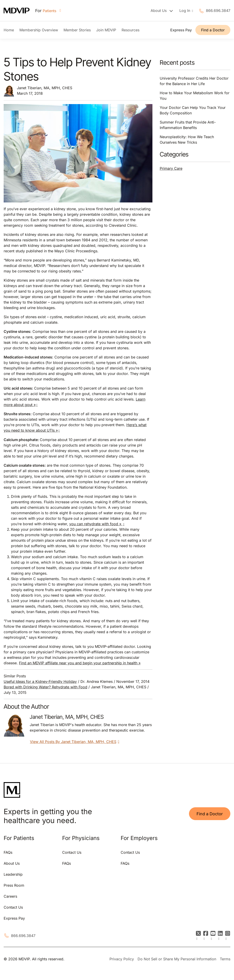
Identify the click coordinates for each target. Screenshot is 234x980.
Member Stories (77, 30)
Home (9, 30)
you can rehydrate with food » (96, 524)
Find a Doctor (213, 30)
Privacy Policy (122, 959)
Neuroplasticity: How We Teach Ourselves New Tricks (187, 140)
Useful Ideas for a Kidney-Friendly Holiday (40, 681)
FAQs (8, 852)
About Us (12, 863)
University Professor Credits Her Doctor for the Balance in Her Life (194, 81)
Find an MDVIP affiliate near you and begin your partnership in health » (80, 663)
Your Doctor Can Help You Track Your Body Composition (193, 110)
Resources (130, 30)
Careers (10, 896)
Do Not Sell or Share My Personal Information (177, 959)
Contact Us (13, 907)
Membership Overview (39, 30)
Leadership (13, 874)
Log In (185, 11)
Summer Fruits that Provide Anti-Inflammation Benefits (188, 125)
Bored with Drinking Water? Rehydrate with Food (45, 687)
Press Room (14, 885)
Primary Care (171, 168)
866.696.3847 (218, 11)
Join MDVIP (106, 30)
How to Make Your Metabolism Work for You (195, 96)
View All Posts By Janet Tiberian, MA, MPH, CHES (75, 742)
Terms (225, 959)
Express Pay (181, 30)
